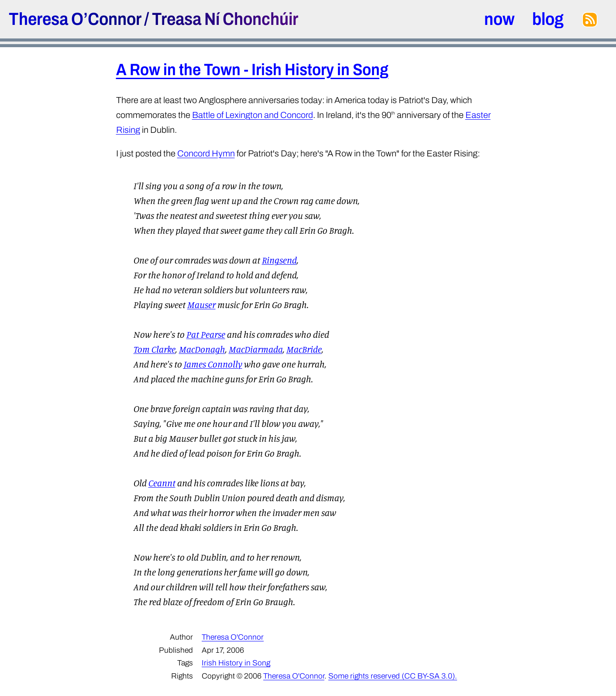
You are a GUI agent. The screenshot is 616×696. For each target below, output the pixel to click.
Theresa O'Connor (233, 637)
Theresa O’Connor (75, 19)
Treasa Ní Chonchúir (225, 19)
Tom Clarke (155, 349)
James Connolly (213, 364)
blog (548, 19)
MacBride (304, 349)
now (499, 19)
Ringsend (279, 260)
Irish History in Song (236, 663)
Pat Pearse (206, 334)
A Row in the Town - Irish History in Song (252, 70)
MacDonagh (202, 349)
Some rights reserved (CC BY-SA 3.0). (393, 676)
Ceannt (162, 483)
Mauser (201, 305)
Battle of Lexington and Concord (253, 115)
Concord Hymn (206, 153)
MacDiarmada (256, 349)
